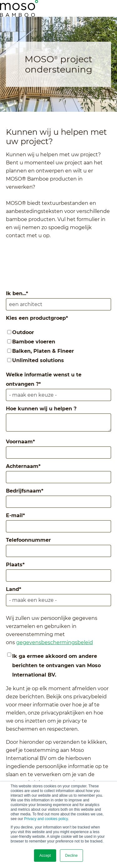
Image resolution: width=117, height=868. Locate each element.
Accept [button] (45, 856)
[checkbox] (59, 347)
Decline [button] (71, 856)
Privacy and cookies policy (46, 819)
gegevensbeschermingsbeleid (55, 642)
